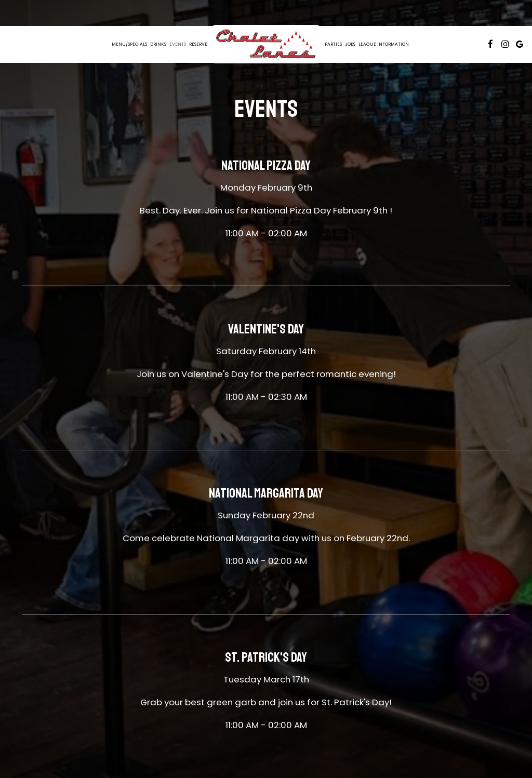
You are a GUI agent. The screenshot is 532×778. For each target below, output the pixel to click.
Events (178, 44)
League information (384, 44)
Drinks (158, 44)
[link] (266, 44)
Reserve (198, 44)
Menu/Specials (129, 44)
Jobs (350, 44)
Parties (333, 44)
